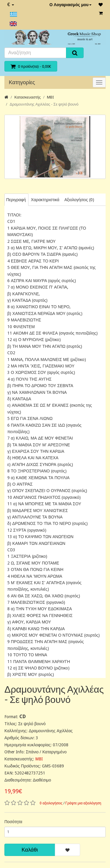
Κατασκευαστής (28, 97)
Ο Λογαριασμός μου (70, 5)
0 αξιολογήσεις (51, 803)
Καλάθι (30, 850)
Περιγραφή (16, 200)
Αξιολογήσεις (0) (79, 200)
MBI (50, 97)
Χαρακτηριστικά (45, 200)
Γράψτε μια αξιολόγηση (83, 803)
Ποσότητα (13, 822)
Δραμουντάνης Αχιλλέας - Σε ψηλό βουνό (44, 104)
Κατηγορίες (22, 82)
